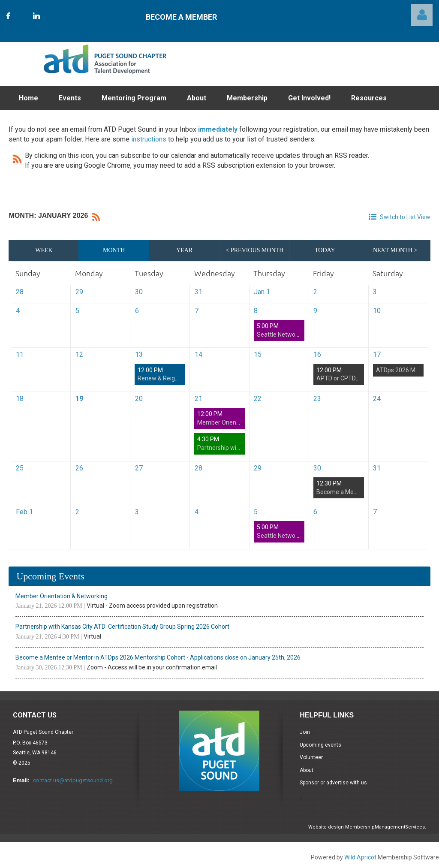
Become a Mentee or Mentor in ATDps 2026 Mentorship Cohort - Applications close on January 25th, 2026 (158, 657)
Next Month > (395, 250)
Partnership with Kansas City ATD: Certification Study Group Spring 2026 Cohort (122, 627)
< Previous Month (255, 250)
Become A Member (181, 17)
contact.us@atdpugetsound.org (73, 780)
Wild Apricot (360, 857)
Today (325, 250)
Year (184, 250)
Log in (422, 15)
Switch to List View (405, 217)
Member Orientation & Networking (62, 596)
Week (44, 250)
